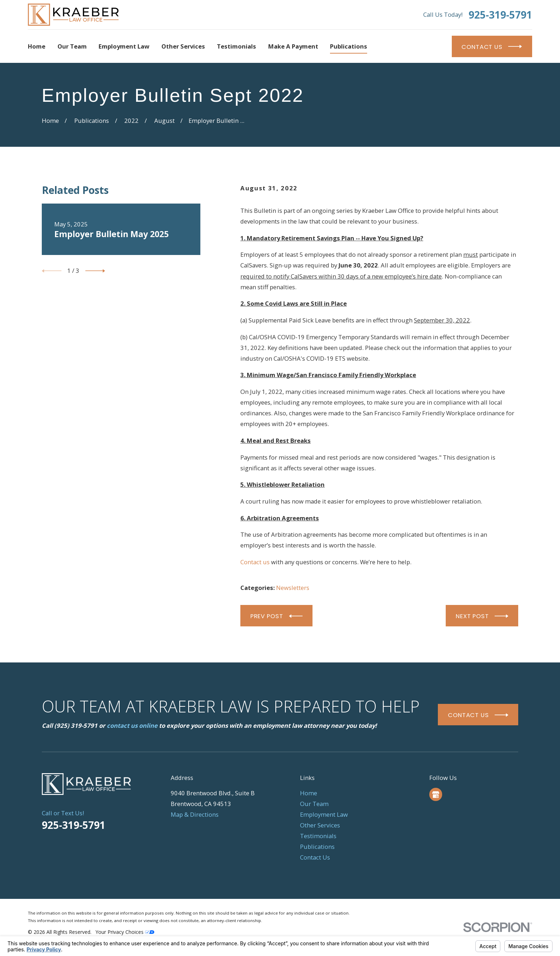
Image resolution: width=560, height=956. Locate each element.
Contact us (255, 562)
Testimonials (318, 836)
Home (309, 793)
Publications (317, 847)
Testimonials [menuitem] (236, 46)
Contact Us (315, 857)
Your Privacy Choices (125, 932)
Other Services (320, 825)
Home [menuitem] (37, 46)
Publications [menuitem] (349, 46)
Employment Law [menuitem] (124, 46)
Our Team (314, 804)
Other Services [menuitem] (183, 46)
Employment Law (324, 814)
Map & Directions (195, 814)
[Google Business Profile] (436, 795)
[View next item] (95, 271)
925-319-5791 (500, 15)
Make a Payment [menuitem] (293, 46)
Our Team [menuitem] (72, 46)
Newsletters (293, 588)
